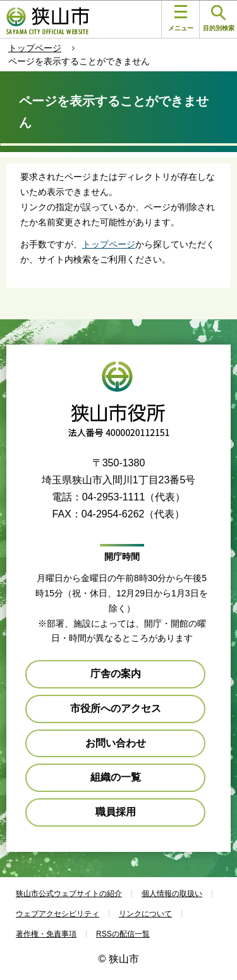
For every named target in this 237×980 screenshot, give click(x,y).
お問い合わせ (116, 743)
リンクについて (145, 914)
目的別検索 (219, 19)
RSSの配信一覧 (123, 934)
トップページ (35, 48)
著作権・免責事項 (46, 934)
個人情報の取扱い (172, 894)
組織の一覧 (116, 777)
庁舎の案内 (116, 674)
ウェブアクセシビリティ (58, 914)
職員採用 (116, 812)
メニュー (181, 18)
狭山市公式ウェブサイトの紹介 (69, 894)
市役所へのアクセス (116, 708)
